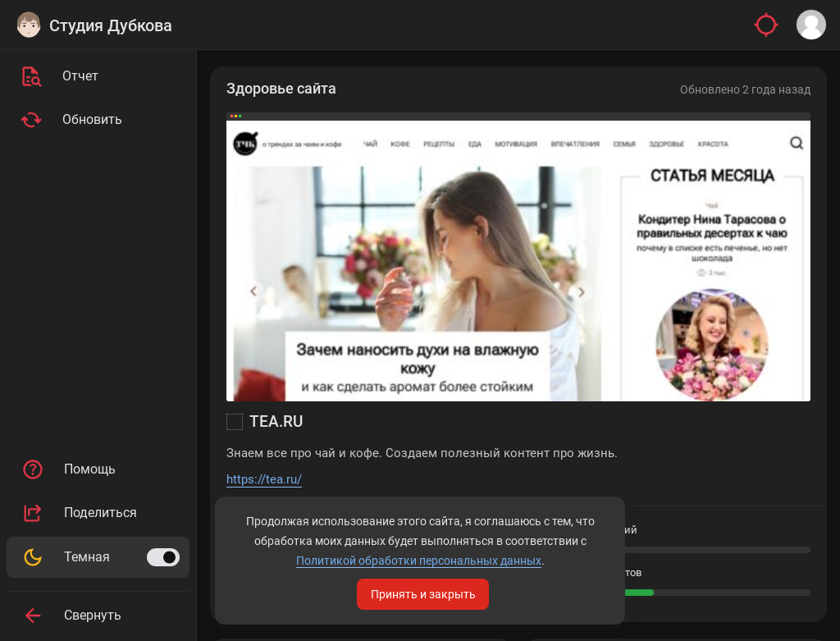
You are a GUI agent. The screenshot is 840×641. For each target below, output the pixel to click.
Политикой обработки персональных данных (419, 561)
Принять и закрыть (423, 594)
